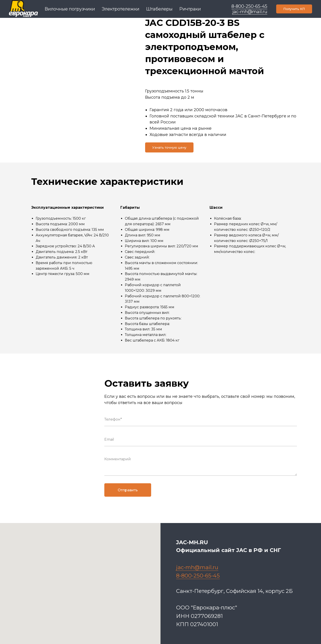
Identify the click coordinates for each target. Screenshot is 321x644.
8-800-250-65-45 (249, 6)
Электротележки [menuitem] (120, 9)
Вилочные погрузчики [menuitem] (70, 9)
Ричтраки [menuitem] (190, 9)
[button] (294, 9)
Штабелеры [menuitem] (159, 9)
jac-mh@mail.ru (250, 12)
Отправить (128, 490)
